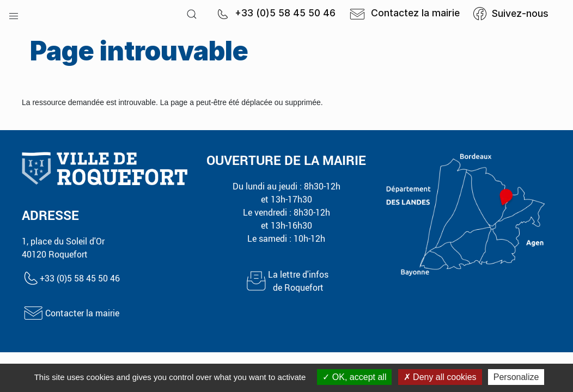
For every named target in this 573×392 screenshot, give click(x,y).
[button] (14, 14)
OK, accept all (354, 377)
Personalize (516, 377)
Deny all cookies (440, 377)
